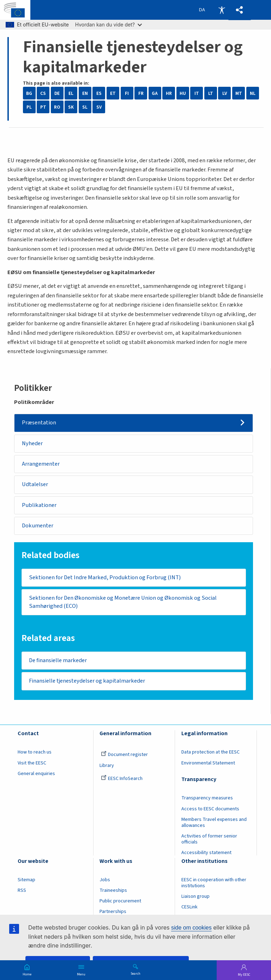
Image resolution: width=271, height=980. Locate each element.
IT (197, 93)
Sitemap (26, 880)
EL (71, 93)
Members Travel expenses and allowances (214, 822)
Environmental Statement (208, 763)
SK (71, 107)
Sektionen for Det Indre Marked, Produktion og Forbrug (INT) (105, 577)
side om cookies (191, 928)
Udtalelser (35, 484)
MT (239, 93)
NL (253, 93)
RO (57, 107)
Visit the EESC (32, 763)
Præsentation (39, 423)
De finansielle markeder (58, 660)
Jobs (105, 880)
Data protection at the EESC (210, 752)
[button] (240, 10)
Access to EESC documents (210, 809)
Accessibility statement (206, 853)
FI (127, 93)
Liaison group (195, 896)
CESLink (189, 907)
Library (107, 766)
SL (85, 107)
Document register (124, 755)
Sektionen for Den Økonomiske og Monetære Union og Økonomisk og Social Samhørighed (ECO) (123, 602)
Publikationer (39, 505)
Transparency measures (207, 798)
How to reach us (35, 752)
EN (85, 93)
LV (225, 93)
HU (183, 93)
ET (113, 93)
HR (169, 93)
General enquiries (36, 774)
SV (99, 107)
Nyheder (32, 443)
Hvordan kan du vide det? (109, 25)
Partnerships (113, 912)
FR (141, 93)
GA (155, 93)
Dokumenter (38, 526)
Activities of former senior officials (209, 839)
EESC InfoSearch (122, 779)
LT (211, 93)
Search (135, 973)
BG (29, 93)
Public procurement (120, 901)
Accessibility (222, 10)
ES (99, 93)
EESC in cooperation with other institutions (214, 883)
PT (43, 107)
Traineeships (113, 890)
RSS (22, 890)
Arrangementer (41, 464)
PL (29, 107)
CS (43, 93)
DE (57, 93)
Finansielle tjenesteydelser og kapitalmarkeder (87, 681)
